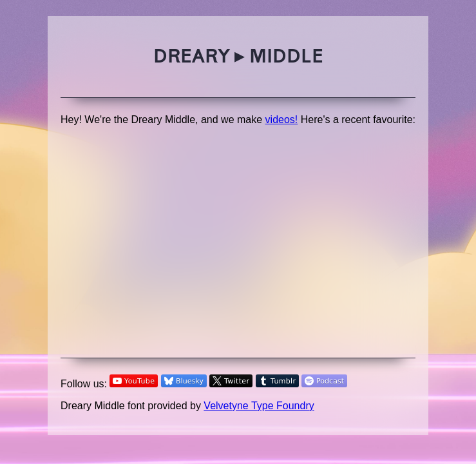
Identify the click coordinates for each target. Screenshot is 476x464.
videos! (282, 120)
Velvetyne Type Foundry (259, 406)
